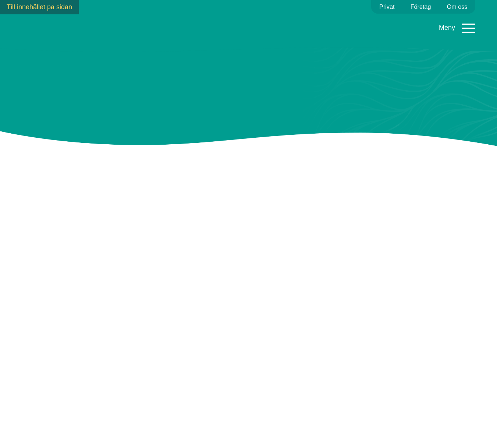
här (203, 332)
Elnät (143, 26)
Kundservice (347, 26)
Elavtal (106, 26)
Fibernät (233, 26)
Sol (269, 26)
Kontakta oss (462, 431)
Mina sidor (456, 30)
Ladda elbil (302, 29)
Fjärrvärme (186, 26)
